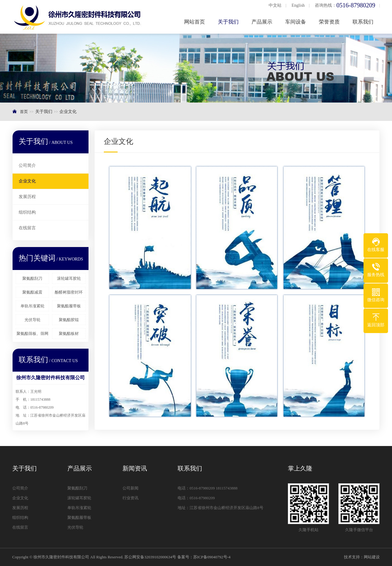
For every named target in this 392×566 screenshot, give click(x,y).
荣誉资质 (331, 22)
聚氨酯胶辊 (69, 320)
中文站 (276, 5)
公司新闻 (130, 488)
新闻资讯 (135, 468)
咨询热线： (347, 5)
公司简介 (27, 165)
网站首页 (196, 22)
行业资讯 (130, 498)
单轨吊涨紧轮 (32, 306)
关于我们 (230, 22)
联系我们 (364, 22)
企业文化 (27, 181)
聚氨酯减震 (32, 292)
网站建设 (372, 557)
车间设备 (297, 22)
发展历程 (27, 197)
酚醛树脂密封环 (69, 292)
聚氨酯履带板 (69, 306)
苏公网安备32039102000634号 (150, 557)
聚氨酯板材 (69, 334)
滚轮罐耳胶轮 (69, 278)
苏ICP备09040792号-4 (212, 557)
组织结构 (27, 212)
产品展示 (263, 22)
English (300, 5)
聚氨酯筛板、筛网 (32, 334)
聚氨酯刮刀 (32, 278)
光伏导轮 (32, 320)
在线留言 (27, 228)
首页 (24, 112)
